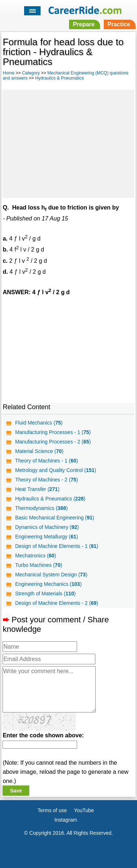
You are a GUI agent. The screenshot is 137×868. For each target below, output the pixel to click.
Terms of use (52, 810)
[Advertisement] (68, 143)
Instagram (66, 820)
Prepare (84, 24)
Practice (119, 24)
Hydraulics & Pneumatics (59, 78)
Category (31, 73)
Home (8, 73)
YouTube (84, 810)
